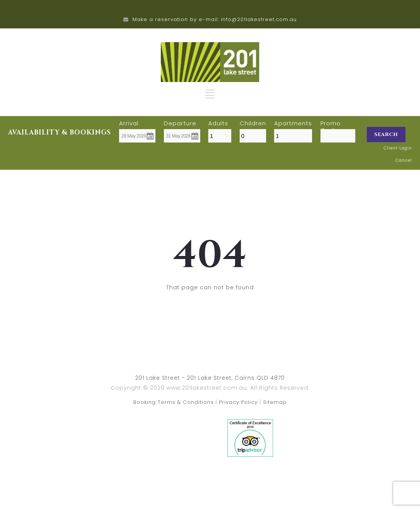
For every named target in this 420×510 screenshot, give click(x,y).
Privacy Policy (238, 402)
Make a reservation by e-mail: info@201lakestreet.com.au (215, 19)
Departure (180, 123)
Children (253, 123)
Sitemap (275, 402)
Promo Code (331, 123)
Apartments (293, 123)
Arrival (129, 123)
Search (386, 134)
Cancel (404, 160)
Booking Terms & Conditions (173, 402)
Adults (218, 123)
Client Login (398, 148)
